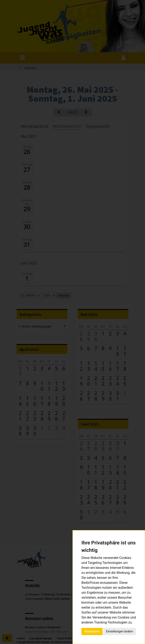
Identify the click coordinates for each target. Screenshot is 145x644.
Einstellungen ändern (120, 631)
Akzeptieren (92, 631)
